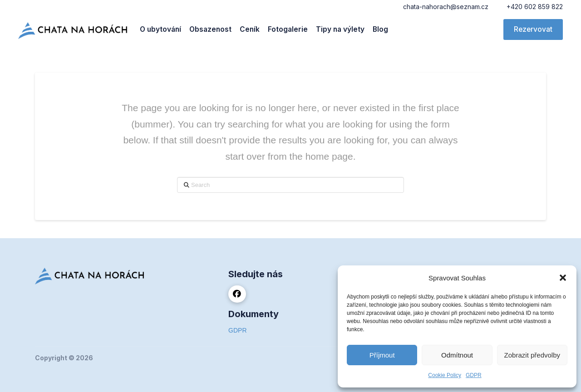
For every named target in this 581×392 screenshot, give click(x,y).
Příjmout (382, 355)
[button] (563, 278)
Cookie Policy (445, 375)
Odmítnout (457, 355)
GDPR (474, 375)
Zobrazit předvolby (532, 355)
